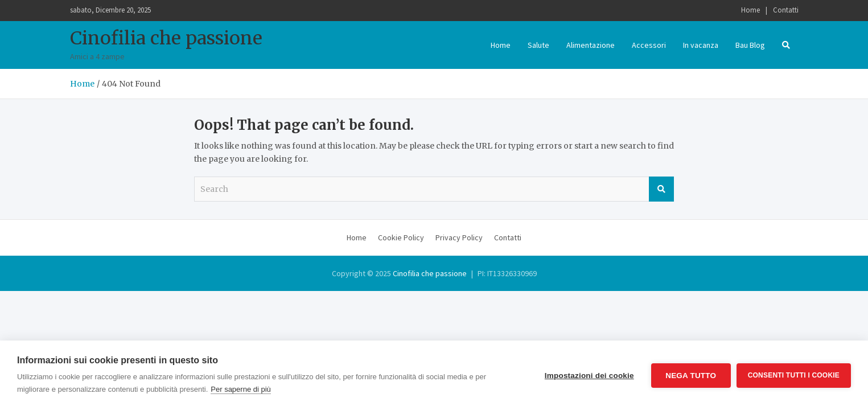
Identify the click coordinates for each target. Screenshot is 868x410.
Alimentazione (591, 45)
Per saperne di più (241, 389)
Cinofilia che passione (166, 38)
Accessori (649, 45)
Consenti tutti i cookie (794, 375)
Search (661, 189)
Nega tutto (691, 376)
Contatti (786, 10)
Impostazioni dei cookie (589, 376)
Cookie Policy (401, 237)
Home (750, 10)
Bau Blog (750, 45)
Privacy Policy (459, 237)
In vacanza (701, 45)
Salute (538, 45)
